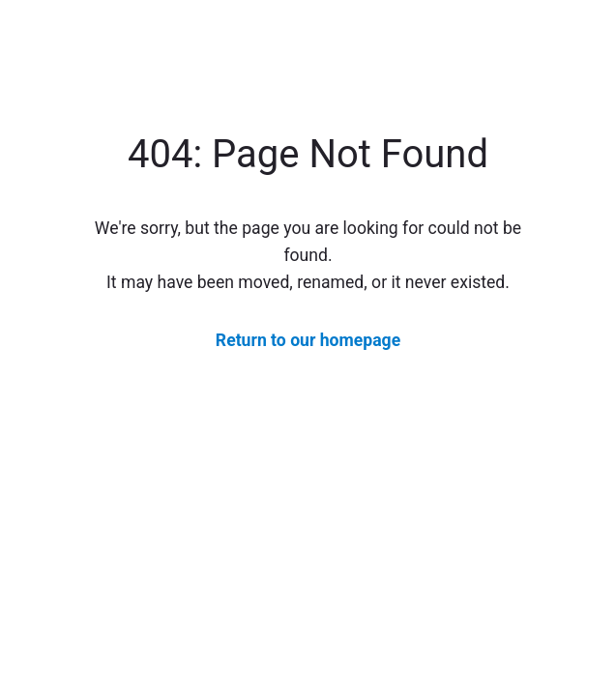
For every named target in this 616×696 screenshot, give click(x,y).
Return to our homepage (308, 340)
